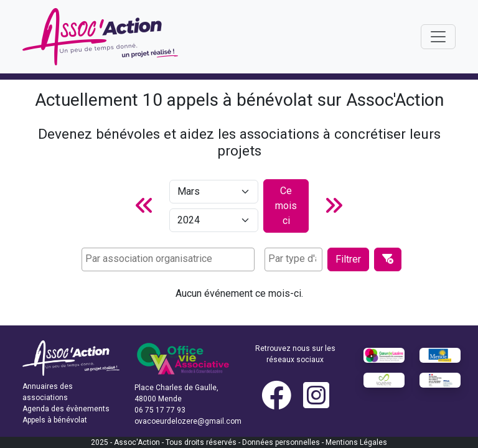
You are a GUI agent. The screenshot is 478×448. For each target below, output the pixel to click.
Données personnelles (281, 442)
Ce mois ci (286, 206)
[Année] (214, 220)
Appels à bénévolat (55, 420)
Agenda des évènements (66, 409)
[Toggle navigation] (438, 37)
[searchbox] (168, 259)
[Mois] (214, 192)
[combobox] (168, 259)
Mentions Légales (356, 442)
